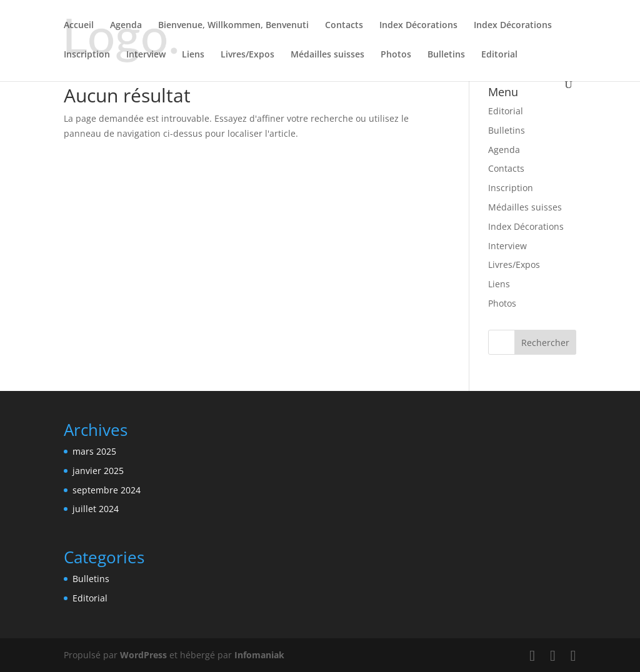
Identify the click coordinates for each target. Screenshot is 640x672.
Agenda (126, 26)
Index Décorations (418, 26)
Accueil (79, 26)
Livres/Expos (247, 55)
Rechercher (545, 343)
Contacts (344, 26)
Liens (193, 55)
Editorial (499, 55)
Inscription (87, 55)
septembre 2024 (107, 490)
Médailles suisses (327, 55)
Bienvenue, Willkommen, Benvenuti (233, 26)
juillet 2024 (96, 509)
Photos (396, 55)
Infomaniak (259, 655)
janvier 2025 (98, 471)
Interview (146, 55)
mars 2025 (94, 451)
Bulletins (446, 55)
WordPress (143, 655)
